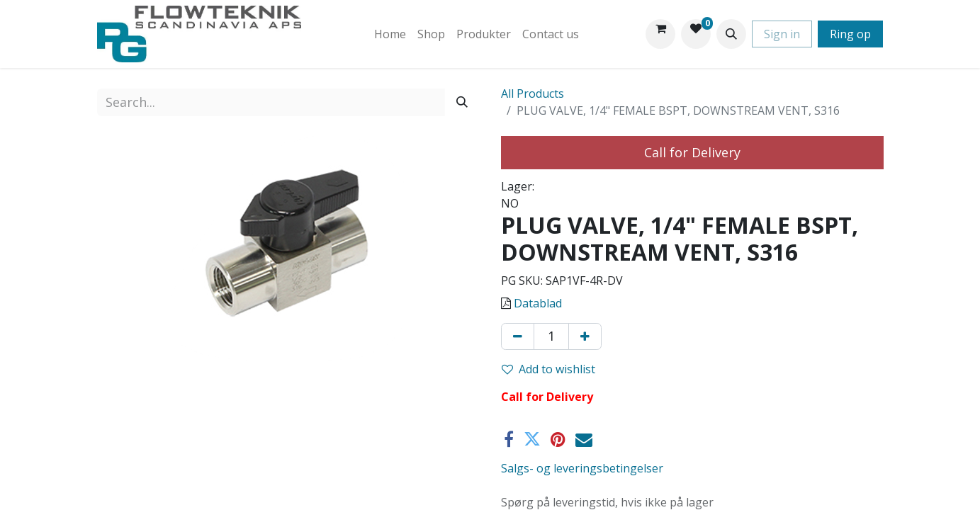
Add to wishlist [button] (548, 369)
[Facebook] (509, 439)
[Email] (584, 439)
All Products (533, 93)
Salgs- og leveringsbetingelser (582, 468)
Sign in (782, 34)
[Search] (462, 102)
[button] (731, 34)
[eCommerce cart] (660, 34)
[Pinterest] (558, 439)
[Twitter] (532, 439)
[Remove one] (518, 336)
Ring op (850, 34)
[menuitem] (390, 34)
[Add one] (585, 336)
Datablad (538, 303)
